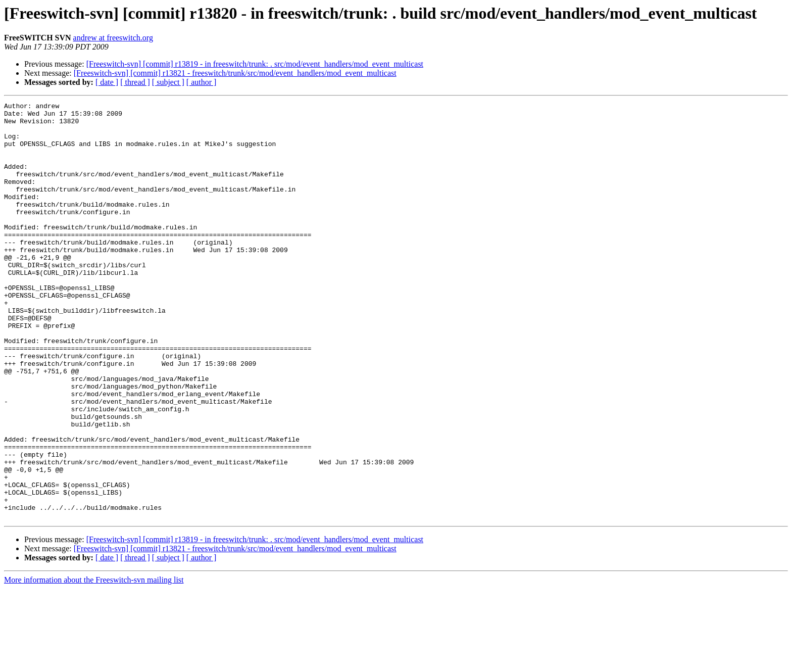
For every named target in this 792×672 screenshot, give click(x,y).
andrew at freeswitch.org (113, 38)
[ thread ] (135, 82)
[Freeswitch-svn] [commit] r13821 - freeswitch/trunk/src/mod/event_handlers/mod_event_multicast (235, 73)
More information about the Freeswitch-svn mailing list (94, 663)
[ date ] (107, 82)
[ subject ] (168, 82)
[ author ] (202, 82)
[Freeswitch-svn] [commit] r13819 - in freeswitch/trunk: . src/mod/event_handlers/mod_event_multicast (255, 64)
